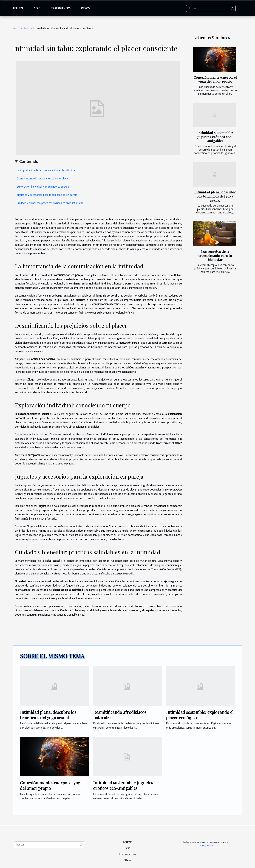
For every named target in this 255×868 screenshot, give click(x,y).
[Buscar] (211, 9)
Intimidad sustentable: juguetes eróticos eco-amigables (215, 137)
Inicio (16, 29)
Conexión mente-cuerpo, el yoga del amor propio (215, 79)
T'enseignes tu (205, 846)
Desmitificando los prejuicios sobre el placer (43, 179)
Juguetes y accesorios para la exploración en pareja (47, 195)
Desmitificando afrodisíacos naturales (120, 715)
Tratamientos (61, 8)
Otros (85, 8)
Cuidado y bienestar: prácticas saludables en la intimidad (50, 203)
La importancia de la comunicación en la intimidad (46, 170)
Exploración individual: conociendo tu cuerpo (43, 187)
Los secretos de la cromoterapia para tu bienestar (215, 255)
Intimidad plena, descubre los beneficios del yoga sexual (215, 196)
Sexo (37, 8)
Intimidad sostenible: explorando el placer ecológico (200, 715)
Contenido (29, 162)
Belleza (18, 8)
